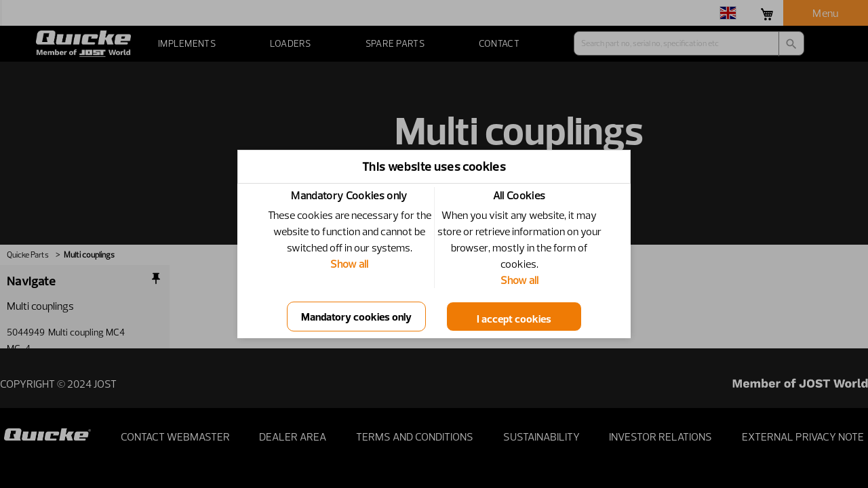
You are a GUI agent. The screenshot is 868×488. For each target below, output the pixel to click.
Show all (349, 264)
